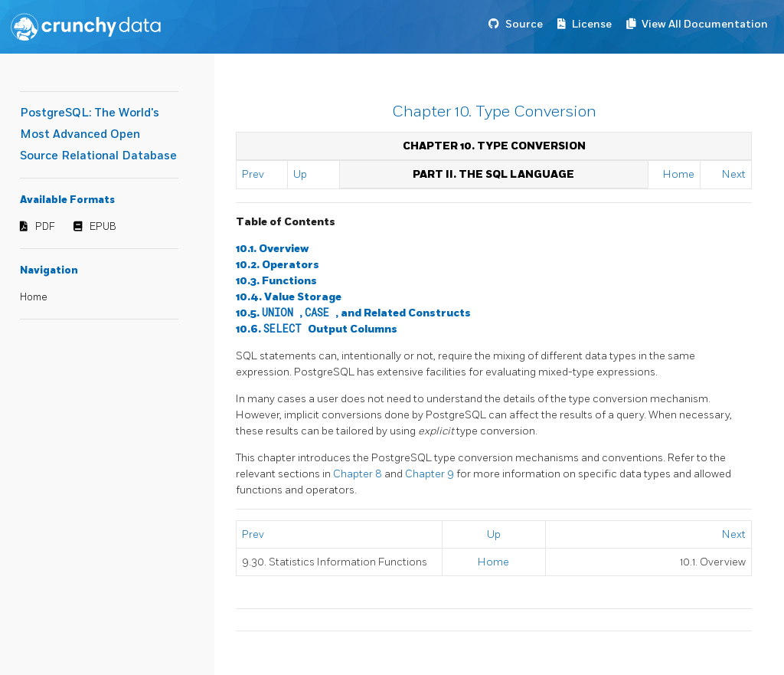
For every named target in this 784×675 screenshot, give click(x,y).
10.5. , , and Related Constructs (353, 313)
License (592, 24)
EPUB (103, 227)
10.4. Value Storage (289, 297)
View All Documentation (705, 24)
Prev (253, 174)
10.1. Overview (272, 249)
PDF (45, 227)
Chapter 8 (359, 474)
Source (524, 24)
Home (34, 297)
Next (734, 174)
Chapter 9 (431, 474)
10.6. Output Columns (317, 329)
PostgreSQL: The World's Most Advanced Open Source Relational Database (98, 134)
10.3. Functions (276, 281)
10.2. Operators (278, 265)
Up (300, 174)
